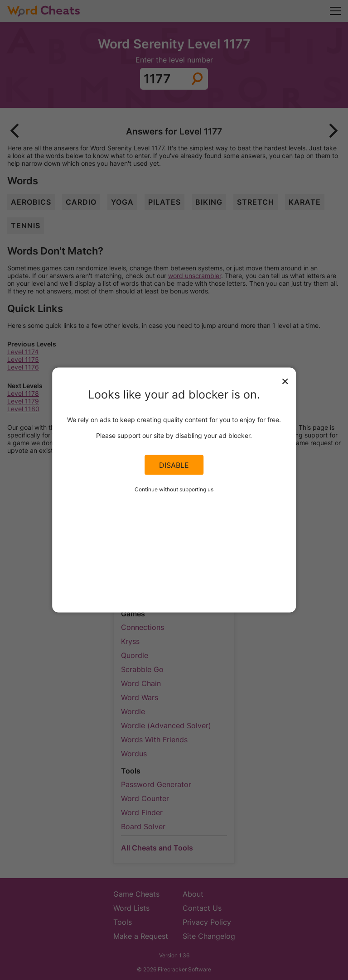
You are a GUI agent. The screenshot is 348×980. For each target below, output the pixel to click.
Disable (174, 465)
